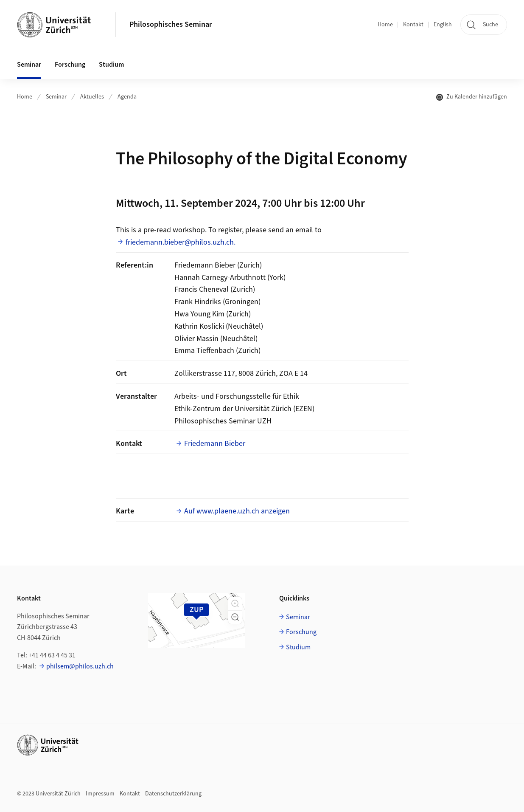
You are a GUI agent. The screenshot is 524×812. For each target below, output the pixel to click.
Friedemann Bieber (215, 444)
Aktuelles (92, 97)
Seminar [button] (29, 65)
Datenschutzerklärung (173, 794)
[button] (235, 603)
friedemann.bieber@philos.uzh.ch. (181, 242)
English (443, 25)
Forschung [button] (70, 65)
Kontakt (413, 25)
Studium (298, 647)
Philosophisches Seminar (171, 24)
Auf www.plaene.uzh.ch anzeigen (237, 511)
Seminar (56, 97)
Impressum (100, 794)
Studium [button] (111, 65)
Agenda (127, 97)
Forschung (301, 632)
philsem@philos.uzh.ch (80, 666)
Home (385, 25)
